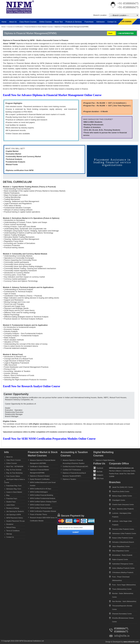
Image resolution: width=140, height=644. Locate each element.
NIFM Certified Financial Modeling (42, 495)
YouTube (98, 471)
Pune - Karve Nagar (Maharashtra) (124, 585)
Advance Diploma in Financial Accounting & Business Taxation (74, 462)
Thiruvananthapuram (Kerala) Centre (122, 608)
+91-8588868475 (128, 3)
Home (4, 22)
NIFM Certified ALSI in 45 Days (41, 489)
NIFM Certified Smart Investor (40, 505)
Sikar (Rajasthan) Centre (121, 551)
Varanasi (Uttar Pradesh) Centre (123, 529)
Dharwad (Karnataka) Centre (122, 614)
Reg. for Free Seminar (14, 470)
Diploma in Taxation (69, 479)
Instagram (98, 475)
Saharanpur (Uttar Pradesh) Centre (124, 533)
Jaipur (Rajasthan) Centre (121, 546)
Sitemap (9, 534)
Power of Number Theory (39, 514)
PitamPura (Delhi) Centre (121, 491)
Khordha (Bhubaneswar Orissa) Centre (123, 620)
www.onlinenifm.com (131, 642)
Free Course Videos (13, 476)
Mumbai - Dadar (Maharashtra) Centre (123, 595)
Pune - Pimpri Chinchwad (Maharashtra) (121, 579)
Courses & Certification (15, 27)
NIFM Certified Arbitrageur (39, 492)
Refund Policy (11, 527)
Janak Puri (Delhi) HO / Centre (123, 487)
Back (110, 33)
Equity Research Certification (40, 479)
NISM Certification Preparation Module (43, 511)
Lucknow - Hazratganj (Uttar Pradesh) (122, 515)
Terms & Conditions (13, 531)
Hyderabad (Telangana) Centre (123, 564)
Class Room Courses (28, 22)
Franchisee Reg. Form (14, 486)
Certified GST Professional (72, 470)
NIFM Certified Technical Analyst (41, 508)
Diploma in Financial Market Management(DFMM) (39, 471)
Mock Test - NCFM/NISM (15, 466)
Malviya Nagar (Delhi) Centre (122, 496)
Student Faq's (11, 502)
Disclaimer (10, 524)
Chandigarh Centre (119, 500)
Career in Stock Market (14, 492)
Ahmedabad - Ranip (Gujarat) (122, 555)
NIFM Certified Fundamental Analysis (43, 498)
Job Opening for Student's (15, 511)
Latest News (11, 505)
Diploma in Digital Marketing (105, 460)
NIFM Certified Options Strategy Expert (43, 502)
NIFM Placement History (15, 518)
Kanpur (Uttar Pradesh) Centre (123, 538)
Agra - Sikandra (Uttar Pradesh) (123, 509)
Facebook (98, 468)
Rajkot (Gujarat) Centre (120, 559)
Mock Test (59, 22)
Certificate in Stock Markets (39, 466)
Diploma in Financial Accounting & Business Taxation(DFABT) (74, 474)
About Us (9, 457)
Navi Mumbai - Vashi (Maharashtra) (124, 601)
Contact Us (10, 537)
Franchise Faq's (12, 498)
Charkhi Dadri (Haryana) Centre (123, 504)
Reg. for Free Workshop (14, 473)
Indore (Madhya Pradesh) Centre (123, 568)
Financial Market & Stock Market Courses (39, 27)
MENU (10, 16)
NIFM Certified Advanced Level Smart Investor (43, 484)
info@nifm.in (122, 636)
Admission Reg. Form (14, 489)
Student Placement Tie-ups (15, 521)
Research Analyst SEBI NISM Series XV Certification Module (44, 519)
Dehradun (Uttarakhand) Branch (123, 542)
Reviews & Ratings (13, 508)
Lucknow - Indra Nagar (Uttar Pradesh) (122, 523)
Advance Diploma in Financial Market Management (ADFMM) (43, 462)
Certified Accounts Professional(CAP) (75, 466)
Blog (8, 495)
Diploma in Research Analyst (40, 476)
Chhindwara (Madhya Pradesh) (123, 572)
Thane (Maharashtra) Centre (122, 589)
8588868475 (121, 628)
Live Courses (126, 22)
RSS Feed (98, 478)
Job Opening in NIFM (14, 515)
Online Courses (46, 22)
